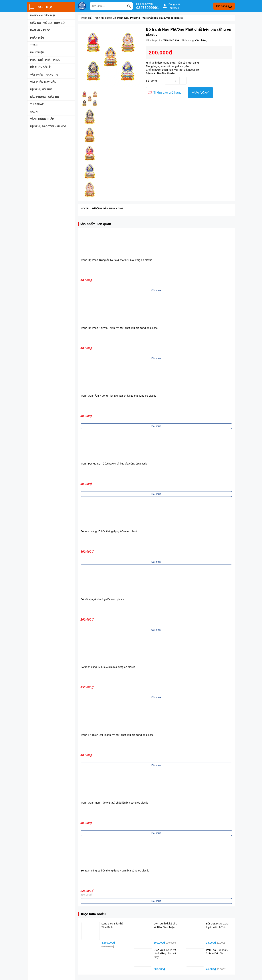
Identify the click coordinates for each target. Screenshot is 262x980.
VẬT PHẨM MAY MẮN (43, 82)
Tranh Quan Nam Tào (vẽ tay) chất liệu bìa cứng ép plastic (114, 803)
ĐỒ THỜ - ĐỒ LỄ (40, 67)
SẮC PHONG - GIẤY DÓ (45, 97)
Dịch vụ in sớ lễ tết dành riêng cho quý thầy (165, 954)
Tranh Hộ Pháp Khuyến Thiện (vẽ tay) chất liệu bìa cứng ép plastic (119, 328)
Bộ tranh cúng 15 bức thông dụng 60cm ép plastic (109, 531)
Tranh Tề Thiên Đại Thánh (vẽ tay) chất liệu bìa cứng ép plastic (117, 735)
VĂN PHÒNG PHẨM (42, 119)
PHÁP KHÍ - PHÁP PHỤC (45, 60)
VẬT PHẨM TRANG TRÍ (44, 75)
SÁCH (34, 112)
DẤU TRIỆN (37, 52)
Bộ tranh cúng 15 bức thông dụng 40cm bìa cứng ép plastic (115, 871)
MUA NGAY (200, 93)
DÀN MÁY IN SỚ (40, 30)
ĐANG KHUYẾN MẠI (42, 15)
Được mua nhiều (93, 914)
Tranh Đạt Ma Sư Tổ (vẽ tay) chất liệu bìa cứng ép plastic (114, 464)
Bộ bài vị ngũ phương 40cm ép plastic (103, 599)
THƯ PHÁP (37, 104)
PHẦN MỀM (37, 38)
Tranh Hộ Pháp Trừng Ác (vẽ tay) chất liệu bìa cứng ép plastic (116, 260)
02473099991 (148, 8)
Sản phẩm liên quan (95, 224)
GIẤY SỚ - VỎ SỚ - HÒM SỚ (47, 23)
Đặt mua (156, 290)
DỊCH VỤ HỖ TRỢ (41, 89)
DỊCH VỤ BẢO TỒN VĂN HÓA (48, 126)
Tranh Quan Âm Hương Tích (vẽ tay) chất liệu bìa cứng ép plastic (118, 396)
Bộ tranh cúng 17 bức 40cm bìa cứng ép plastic (108, 667)
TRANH (35, 45)
